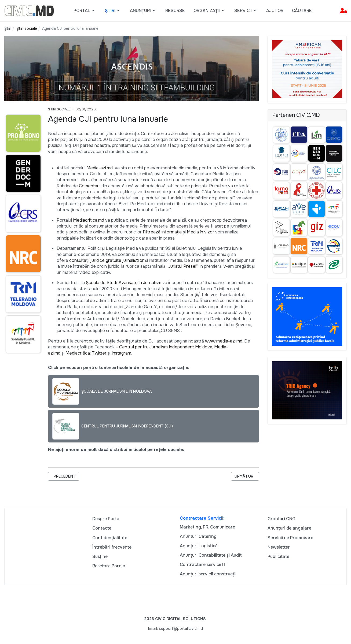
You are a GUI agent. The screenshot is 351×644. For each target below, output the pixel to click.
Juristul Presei (182, 266)
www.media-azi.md (224, 341)
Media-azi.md (100, 168)
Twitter (99, 353)
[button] (85, 11)
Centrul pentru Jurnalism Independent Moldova (166, 347)
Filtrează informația (162, 232)
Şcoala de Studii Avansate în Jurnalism (124, 283)
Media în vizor (200, 232)
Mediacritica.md (89, 220)
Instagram (121, 353)
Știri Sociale (59, 109)
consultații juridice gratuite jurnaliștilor (107, 260)
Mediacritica (78, 353)
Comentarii (90, 186)
